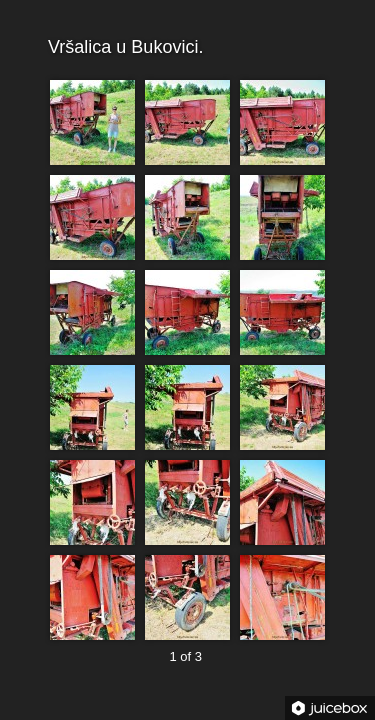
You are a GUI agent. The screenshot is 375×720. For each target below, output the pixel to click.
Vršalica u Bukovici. (185, 47)
